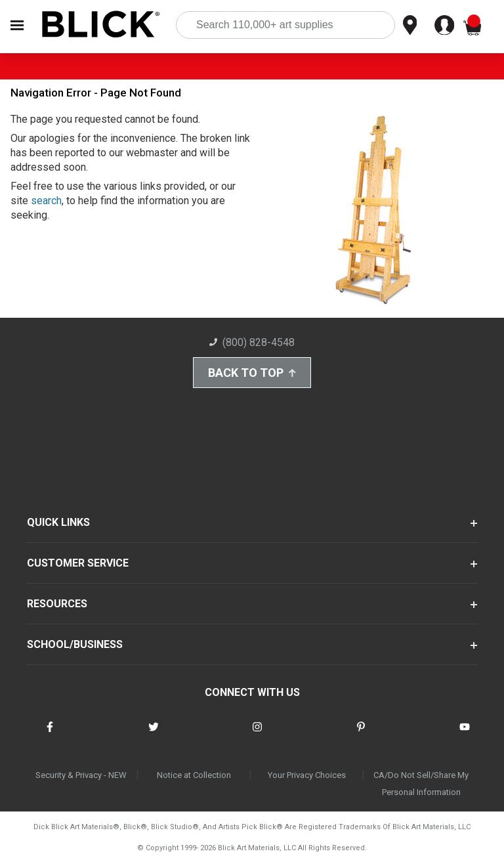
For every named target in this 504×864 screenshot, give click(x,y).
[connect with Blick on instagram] (257, 735)
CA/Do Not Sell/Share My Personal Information (421, 784)
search (46, 201)
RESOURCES (57, 604)
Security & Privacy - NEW (81, 775)
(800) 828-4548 (252, 342)
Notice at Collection (194, 775)
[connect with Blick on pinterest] (361, 735)
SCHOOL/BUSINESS (75, 644)
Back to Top (252, 373)
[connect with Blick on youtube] (465, 735)
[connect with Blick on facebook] (50, 735)
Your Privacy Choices (307, 775)
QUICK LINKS (58, 522)
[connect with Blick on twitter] (154, 735)
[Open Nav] (17, 25)
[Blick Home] (101, 25)
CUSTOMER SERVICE (78, 563)
